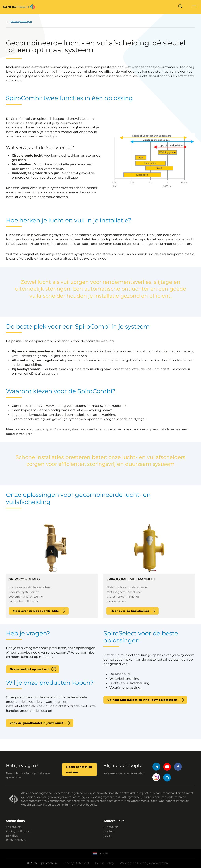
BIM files (12, 836)
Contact (109, 831)
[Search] (180, 7)
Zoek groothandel (18, 831)
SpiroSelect (14, 827)
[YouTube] (167, 767)
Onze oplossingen (21, 21)
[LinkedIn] (156, 767)
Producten (111, 827)
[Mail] (167, 778)
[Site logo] (19, 7)
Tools (107, 836)
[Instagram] (156, 778)
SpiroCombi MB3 (24, 579)
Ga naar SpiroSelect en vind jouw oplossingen (142, 700)
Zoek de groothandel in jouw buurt (37, 723)
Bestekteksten (16, 840)
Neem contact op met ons (30, 669)
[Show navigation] (194, 7)
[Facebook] (178, 767)
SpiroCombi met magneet (131, 579)
